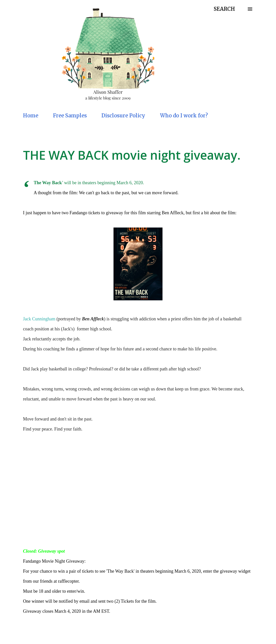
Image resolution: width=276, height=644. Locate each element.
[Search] (224, 9)
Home (31, 116)
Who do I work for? (184, 116)
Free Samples (70, 116)
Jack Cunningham (39, 319)
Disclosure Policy (123, 116)
